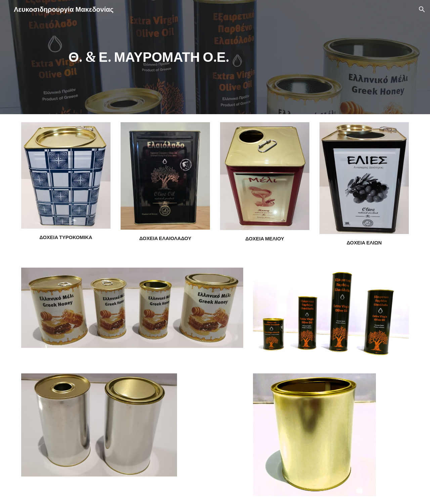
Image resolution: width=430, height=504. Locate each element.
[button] (422, 9)
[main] (149, 57)
